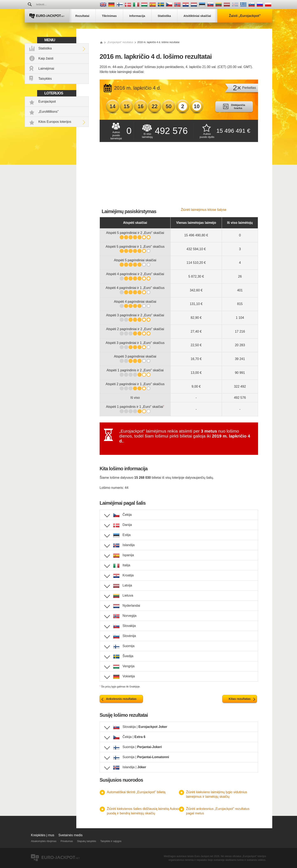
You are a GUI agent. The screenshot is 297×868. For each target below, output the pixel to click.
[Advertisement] (179, 177)
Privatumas (67, 841)
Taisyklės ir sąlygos (111, 841)
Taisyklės (45, 79)
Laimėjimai (46, 69)
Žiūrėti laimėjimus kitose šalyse (204, 210)
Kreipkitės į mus (43, 835)
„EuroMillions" (48, 112)
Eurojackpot (47, 101)
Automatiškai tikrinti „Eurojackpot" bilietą (136, 792)
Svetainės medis (70, 835)
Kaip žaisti (46, 58)
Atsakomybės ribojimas (44, 841)
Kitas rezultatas (240, 699)
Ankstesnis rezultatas (121, 699)
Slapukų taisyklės (87, 841)
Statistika (45, 48)
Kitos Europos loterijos (55, 122)
